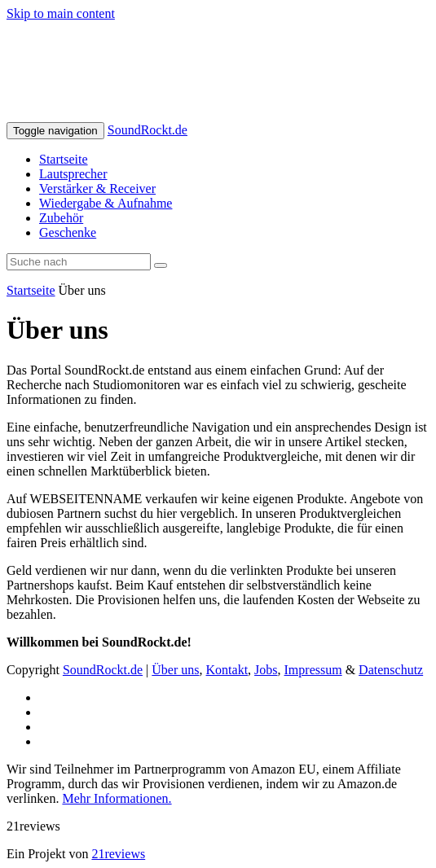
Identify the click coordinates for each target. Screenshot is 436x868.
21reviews (118, 854)
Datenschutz (391, 670)
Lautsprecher (73, 174)
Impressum (313, 670)
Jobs (266, 670)
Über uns (175, 670)
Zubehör (61, 218)
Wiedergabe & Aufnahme (106, 203)
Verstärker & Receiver (97, 189)
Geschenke (68, 232)
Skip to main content (61, 13)
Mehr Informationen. (117, 798)
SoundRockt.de (148, 130)
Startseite (64, 159)
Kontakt (227, 670)
